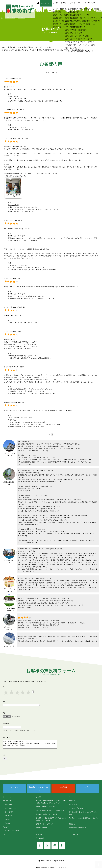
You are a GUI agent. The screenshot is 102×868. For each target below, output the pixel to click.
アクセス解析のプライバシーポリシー (56, 867)
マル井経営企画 (8, 560)
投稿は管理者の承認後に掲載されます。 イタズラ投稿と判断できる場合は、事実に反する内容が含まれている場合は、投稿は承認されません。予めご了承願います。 (30, 744)
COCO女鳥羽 (12, 96)
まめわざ (44, 867)
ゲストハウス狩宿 (9, 482)
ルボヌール (8, 646)
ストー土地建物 (13, 205)
